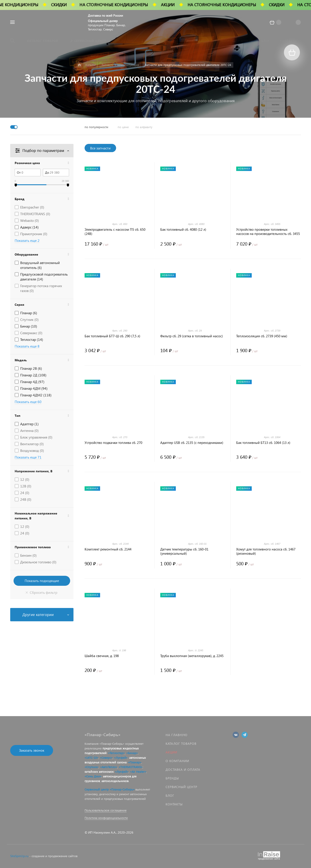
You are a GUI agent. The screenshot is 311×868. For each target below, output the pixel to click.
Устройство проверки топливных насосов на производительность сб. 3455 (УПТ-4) (268, 232)
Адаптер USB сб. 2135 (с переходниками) (192, 443)
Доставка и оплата (183, 770)
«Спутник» (92, 767)
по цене (123, 127)
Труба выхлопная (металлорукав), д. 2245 (192, 656)
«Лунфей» (121, 758)
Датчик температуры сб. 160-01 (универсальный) (184, 551)
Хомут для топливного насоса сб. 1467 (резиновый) (266, 551)
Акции (171, 752)
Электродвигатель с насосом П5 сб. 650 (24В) (115, 232)
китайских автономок (99, 772)
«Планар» (135, 762)
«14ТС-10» (91, 758)
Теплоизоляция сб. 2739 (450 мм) (262, 336)
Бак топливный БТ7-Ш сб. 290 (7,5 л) (112, 336)
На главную (176, 735)
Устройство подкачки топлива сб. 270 (113, 443)
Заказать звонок (32, 750)
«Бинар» (132, 753)
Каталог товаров (181, 744)
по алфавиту (144, 127)
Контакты (174, 804)
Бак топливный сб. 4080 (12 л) (183, 229)
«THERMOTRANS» (131, 767)
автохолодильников (115, 781)
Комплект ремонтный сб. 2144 (108, 549)
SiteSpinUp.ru (19, 856)
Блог (170, 796)
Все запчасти (100, 148)
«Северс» (106, 758)
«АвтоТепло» (109, 767)
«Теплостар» (116, 753)
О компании (177, 761)
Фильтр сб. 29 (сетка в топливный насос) (192, 336)
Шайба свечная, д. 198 (102, 656)
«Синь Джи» (93, 776)
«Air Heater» (138, 772)
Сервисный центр (181, 787)
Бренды (172, 778)
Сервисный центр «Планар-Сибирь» (110, 789)
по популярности (96, 127)
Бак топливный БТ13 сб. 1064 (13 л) (263, 443)
